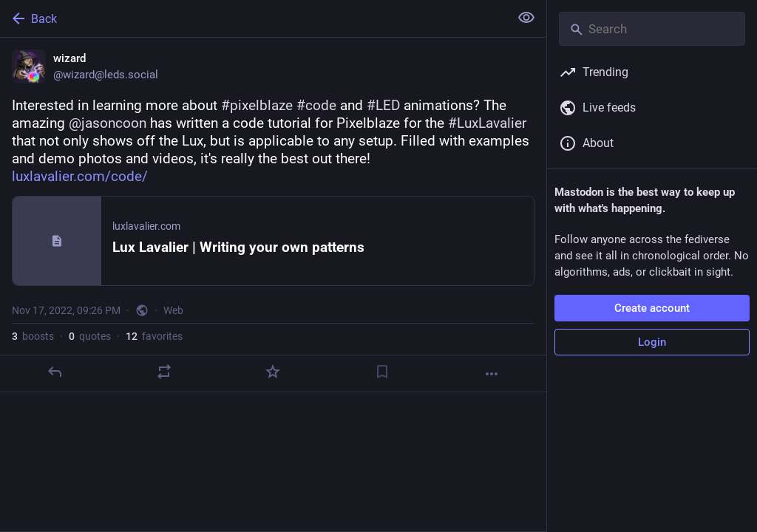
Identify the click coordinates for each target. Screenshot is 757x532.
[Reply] (55, 372)
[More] (492, 374)
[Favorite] (273, 372)
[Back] (253, 18)
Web (173, 310)
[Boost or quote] (164, 372)
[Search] (652, 29)
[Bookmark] (382, 372)
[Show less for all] (526, 18)
